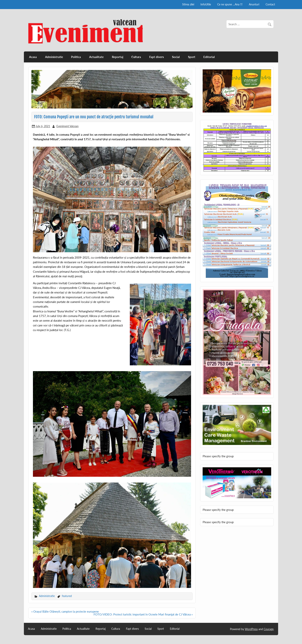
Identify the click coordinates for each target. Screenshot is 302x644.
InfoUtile (206, 4)
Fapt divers (157, 57)
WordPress (251, 629)
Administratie (54, 57)
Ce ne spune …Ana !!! (230, 4)
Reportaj (118, 57)
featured (67, 596)
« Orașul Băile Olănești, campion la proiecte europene (65, 611)
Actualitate (96, 57)
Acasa (33, 57)
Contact (270, 4)
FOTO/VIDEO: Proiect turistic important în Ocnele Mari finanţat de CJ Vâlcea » (143, 614)
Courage (269, 629)
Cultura (136, 57)
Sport (192, 57)
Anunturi (254, 4)
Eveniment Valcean (68, 126)
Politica (76, 57)
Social (176, 57)
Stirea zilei (188, 4)
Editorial (209, 57)
